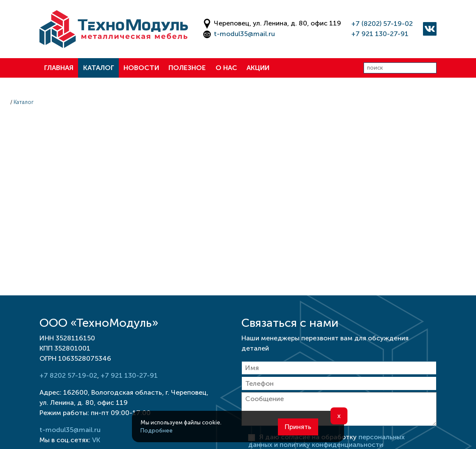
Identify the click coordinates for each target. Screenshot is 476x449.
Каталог (99, 68)
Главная (59, 68)
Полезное (187, 68)
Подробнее (157, 431)
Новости (141, 68)
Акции (258, 68)
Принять (298, 427)
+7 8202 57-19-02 (68, 375)
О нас (226, 68)
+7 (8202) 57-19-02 (382, 24)
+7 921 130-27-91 (380, 34)
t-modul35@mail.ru (244, 34)
